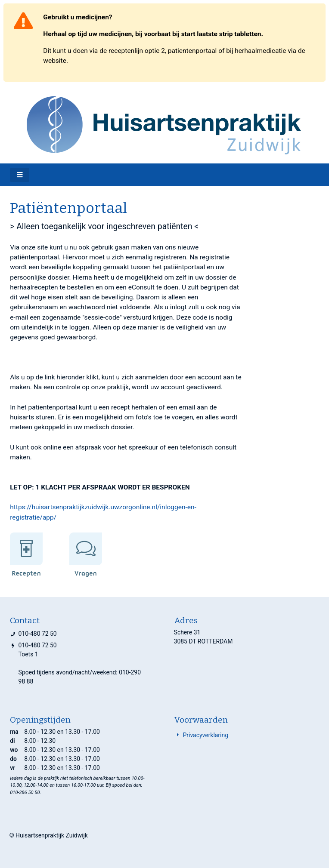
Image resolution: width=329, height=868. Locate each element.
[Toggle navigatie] (20, 175)
